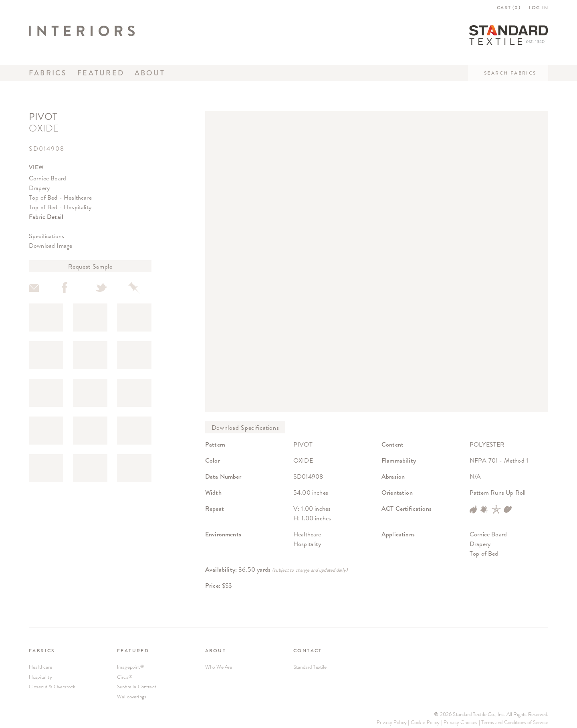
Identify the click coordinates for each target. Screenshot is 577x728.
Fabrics (48, 73)
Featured (101, 73)
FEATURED (133, 651)
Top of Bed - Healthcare (60, 197)
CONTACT (308, 651)
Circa (125, 677)
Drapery (39, 188)
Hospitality (40, 677)
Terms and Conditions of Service (515, 722)
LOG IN (539, 8)
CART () (509, 8)
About (150, 73)
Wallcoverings (132, 697)
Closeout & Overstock (52, 687)
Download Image (50, 246)
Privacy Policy (392, 722)
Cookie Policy (425, 722)
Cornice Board (47, 178)
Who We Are (219, 667)
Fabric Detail (46, 217)
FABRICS (42, 651)
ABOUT (216, 651)
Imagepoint (130, 667)
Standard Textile (310, 667)
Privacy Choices (460, 722)
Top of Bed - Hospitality (60, 207)
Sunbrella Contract (137, 687)
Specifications (46, 236)
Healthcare (41, 667)
